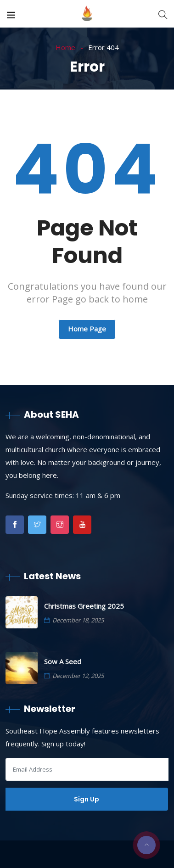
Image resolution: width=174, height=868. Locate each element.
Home (65, 47)
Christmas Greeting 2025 (84, 606)
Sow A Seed (63, 661)
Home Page (87, 329)
